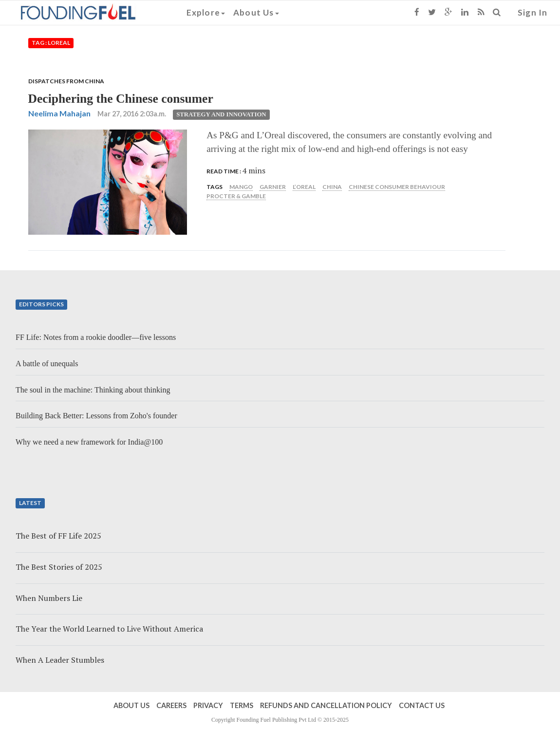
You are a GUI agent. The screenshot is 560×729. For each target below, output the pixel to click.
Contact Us (422, 705)
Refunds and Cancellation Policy (326, 705)
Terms (242, 705)
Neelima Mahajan (59, 113)
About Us (256, 12)
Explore (206, 12)
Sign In (532, 12)
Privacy (208, 705)
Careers (171, 705)
